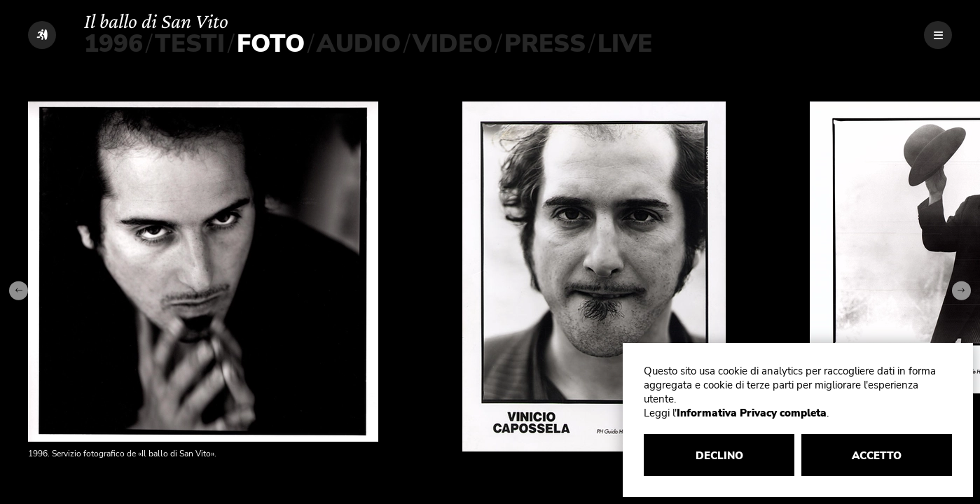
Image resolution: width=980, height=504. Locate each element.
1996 (113, 44)
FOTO (271, 44)
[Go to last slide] (19, 291)
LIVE (625, 44)
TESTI (190, 44)
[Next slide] (961, 291)
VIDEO (453, 44)
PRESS (545, 44)
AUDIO (359, 44)
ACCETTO (877, 456)
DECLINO (719, 456)
